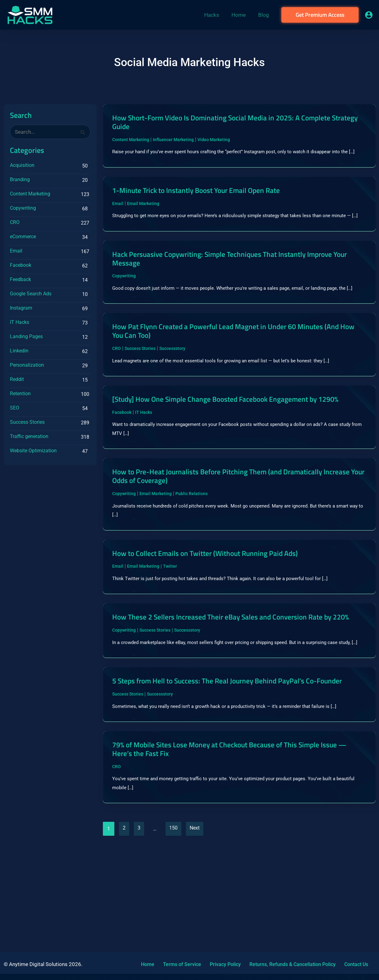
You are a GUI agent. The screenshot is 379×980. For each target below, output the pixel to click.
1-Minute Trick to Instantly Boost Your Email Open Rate (207, 203)
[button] (320, 15)
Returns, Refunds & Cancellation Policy (278, 964)
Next (199, 923)
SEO (15, 408)
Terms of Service (175, 964)
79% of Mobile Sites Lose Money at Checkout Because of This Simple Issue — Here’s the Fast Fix (239, 841)
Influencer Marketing (173, 141)
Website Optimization (33, 451)
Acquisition (22, 165)
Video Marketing (214, 141)
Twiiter (170, 623)
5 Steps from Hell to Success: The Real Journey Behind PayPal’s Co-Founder (227, 765)
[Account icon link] (369, 15)
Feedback (20, 279)
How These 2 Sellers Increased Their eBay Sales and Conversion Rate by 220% (235, 680)
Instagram (21, 308)
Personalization (27, 365)
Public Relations (192, 548)
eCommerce (23, 237)
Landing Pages (26, 336)
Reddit (17, 379)
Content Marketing (30, 194)
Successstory (172, 387)
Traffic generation (29, 436)
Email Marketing (143, 217)
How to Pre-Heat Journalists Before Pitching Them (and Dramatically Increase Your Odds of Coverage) (229, 529)
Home (145, 964)
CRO (15, 222)
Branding (20, 179)
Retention (20, 394)
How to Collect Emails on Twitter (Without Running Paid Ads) (216, 609)
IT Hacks (20, 322)
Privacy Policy (215, 964)
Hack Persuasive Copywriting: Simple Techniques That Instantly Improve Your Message (235, 284)
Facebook (21, 265)
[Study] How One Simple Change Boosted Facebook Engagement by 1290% (228, 444)
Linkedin (19, 351)
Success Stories (27, 422)
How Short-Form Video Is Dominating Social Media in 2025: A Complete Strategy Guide (235, 123)
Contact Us (338, 964)
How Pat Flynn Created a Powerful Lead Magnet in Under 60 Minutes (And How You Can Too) (239, 369)
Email (16, 251)
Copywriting (23, 208)
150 (176, 923)
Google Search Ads (31, 294)
